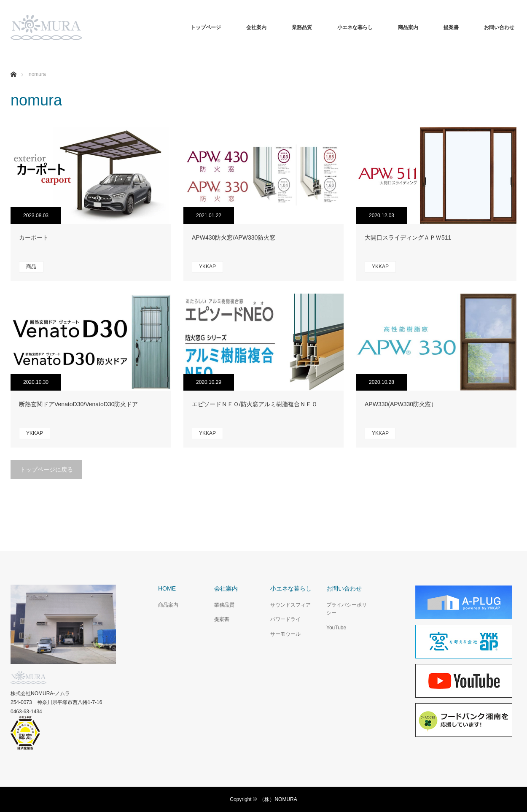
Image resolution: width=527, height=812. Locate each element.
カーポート (34, 237)
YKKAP (207, 267)
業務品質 (302, 27)
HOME (167, 588)
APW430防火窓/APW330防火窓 (234, 237)
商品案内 (408, 27)
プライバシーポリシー (347, 609)
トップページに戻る (46, 469)
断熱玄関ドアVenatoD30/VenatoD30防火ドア (78, 404)
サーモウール (285, 634)
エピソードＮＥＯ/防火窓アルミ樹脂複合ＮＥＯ (255, 404)
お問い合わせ (499, 27)
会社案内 (256, 27)
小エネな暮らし (355, 27)
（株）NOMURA (278, 799)
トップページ (206, 27)
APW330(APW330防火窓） (401, 404)
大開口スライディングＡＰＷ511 (408, 237)
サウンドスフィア (290, 605)
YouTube (336, 628)
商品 (31, 267)
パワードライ (285, 619)
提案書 (451, 27)
